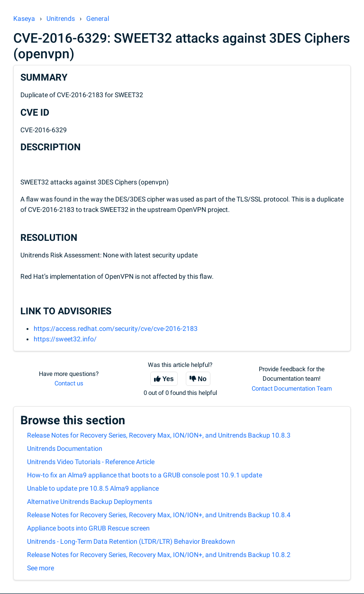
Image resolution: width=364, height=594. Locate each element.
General (98, 18)
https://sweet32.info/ (65, 339)
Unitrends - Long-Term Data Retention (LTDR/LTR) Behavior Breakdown (131, 541)
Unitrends (61, 18)
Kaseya (24, 18)
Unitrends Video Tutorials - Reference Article (91, 462)
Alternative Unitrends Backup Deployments (90, 502)
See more (41, 568)
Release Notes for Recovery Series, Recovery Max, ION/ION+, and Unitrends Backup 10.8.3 (159, 435)
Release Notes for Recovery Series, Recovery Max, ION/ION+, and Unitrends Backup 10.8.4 (159, 515)
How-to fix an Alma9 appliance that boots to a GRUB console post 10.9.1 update (145, 475)
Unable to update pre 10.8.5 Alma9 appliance (93, 488)
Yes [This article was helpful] (168, 379)
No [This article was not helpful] (202, 379)
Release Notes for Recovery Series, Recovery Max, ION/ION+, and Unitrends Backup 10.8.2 (159, 555)
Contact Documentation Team (292, 388)
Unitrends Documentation (65, 448)
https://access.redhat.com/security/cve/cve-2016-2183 (116, 329)
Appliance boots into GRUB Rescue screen (88, 528)
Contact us (69, 383)
